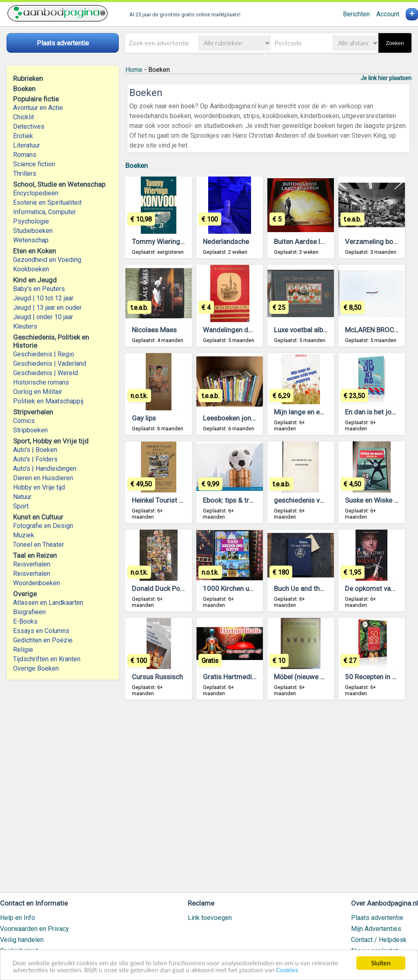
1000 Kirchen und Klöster (242, 588)
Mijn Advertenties (376, 929)
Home (134, 70)
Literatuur (27, 145)
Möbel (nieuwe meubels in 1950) (324, 677)
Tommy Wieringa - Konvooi (173, 242)
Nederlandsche (226, 242)
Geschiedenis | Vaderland (50, 364)
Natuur (22, 497)
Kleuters (25, 326)
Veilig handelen (22, 940)
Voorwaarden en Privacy (34, 929)
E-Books (25, 621)
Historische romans (41, 382)
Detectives (29, 126)
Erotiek (23, 136)
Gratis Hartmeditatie (234, 677)
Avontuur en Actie (38, 108)
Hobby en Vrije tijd (39, 487)
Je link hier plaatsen (386, 78)
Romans (25, 155)
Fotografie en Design (43, 526)
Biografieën (29, 612)
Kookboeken (31, 269)
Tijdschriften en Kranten (47, 659)
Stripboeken (30, 430)
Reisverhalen (32, 564)
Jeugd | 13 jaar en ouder (47, 308)
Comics (24, 421)
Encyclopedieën (36, 193)
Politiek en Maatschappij (48, 401)
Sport (21, 506)
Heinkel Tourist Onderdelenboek (180, 500)
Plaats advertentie (377, 918)
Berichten (356, 14)
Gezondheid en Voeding (47, 260)
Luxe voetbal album (303, 330)
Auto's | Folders (35, 459)
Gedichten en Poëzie (43, 640)
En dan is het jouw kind (380, 412)
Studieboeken (33, 231)
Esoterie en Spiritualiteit (47, 202)
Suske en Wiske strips (378, 500)
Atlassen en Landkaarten (48, 603)
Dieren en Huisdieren (43, 478)
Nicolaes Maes (154, 330)
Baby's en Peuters (39, 289)
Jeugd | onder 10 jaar (43, 317)
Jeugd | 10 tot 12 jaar (43, 298)
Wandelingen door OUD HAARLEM (255, 330)
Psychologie (31, 221)
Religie (23, 650)
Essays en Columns (41, 631)
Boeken (137, 166)
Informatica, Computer (44, 212)
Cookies (287, 970)
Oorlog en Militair (38, 392)
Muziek (24, 535)
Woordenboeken (37, 583)
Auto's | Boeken (35, 450)
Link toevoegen (210, 918)
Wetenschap (31, 240)
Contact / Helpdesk (379, 940)
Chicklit (23, 117)
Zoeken (395, 43)
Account (388, 14)
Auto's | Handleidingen (45, 469)
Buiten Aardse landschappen (317, 242)
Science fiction (34, 164)
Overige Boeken (36, 668)
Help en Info (18, 918)
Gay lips (144, 418)
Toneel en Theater (39, 545)
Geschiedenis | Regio (44, 354)
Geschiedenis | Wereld (46, 373)
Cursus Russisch (157, 677)
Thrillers (25, 173)
